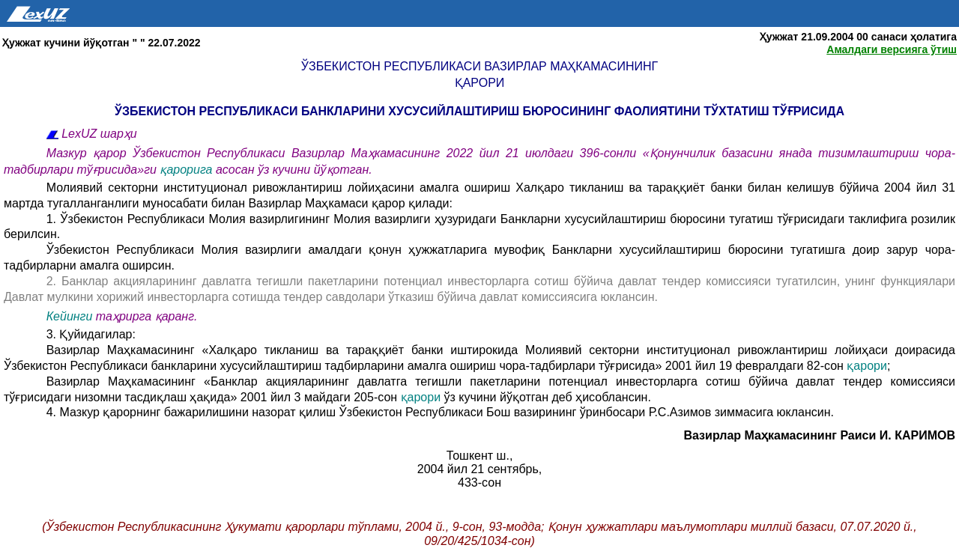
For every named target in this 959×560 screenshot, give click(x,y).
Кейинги (70, 316)
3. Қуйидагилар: (91, 334)
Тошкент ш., (480, 456)
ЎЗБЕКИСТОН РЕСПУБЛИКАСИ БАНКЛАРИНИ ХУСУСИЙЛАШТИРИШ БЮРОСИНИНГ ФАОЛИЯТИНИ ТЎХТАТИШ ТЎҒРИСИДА (479, 111)
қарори (480, 83)
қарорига (188, 170)
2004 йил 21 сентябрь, (480, 469)
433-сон (479, 483)
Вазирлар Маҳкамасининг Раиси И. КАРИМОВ (819, 435)
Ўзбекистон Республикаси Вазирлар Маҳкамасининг (479, 66)
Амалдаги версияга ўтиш (892, 49)
